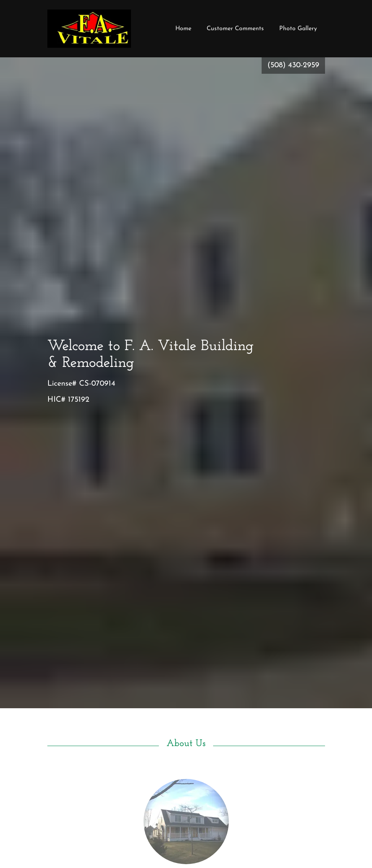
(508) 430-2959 (293, 65)
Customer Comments (235, 29)
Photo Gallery (298, 29)
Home (183, 29)
